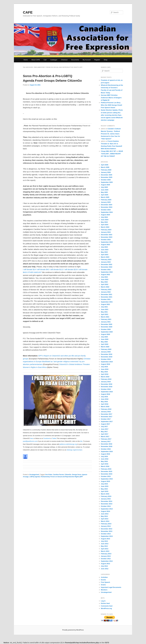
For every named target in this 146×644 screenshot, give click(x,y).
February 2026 (106, 170)
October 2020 (106, 329)
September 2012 (107, 561)
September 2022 (107, 272)
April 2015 (105, 491)
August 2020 (105, 334)
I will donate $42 (43, 269)
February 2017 (106, 439)
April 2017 (105, 434)
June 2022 (105, 279)
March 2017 (105, 437)
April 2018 (105, 404)
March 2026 (105, 167)
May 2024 (104, 222)
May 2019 (104, 372)
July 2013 (104, 541)
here (32, 438)
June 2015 (105, 486)
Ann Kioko (49, 475)
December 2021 (106, 294)
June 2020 (105, 339)
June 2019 (105, 369)
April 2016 (105, 464)
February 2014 (106, 524)
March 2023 (105, 257)
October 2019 (106, 359)
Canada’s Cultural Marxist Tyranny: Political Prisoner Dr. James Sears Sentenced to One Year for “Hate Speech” (111, 134)
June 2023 (105, 250)
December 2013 (106, 529)
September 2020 (107, 332)
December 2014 (106, 501)
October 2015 (106, 476)
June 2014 (105, 514)
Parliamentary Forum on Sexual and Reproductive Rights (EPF (62, 477)
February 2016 (106, 469)
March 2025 (105, 197)
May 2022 (104, 282)
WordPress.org (106, 608)
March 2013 (105, 551)
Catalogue (54, 60)
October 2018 (106, 389)
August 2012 (105, 564)
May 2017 (104, 432)
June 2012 (105, 569)
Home (26, 60)
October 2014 (106, 506)
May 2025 (104, 192)
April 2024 (105, 225)
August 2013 (105, 539)
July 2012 (104, 566)
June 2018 (105, 399)
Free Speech (105, 582)
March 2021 (105, 317)
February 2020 (106, 349)
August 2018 (105, 394)
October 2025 (106, 180)
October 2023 (106, 240)
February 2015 (106, 496)
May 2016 (104, 461)
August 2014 (105, 511)
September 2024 (107, 212)
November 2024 (107, 207)
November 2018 (107, 387)
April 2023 (105, 255)
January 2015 (106, 499)
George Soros (77, 475)
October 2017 (106, 419)
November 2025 (107, 177)
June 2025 (105, 190)
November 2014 (107, 504)
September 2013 (107, 536)
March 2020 (105, 347)
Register (97, 60)
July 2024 (104, 217)
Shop (105, 60)
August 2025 (105, 185)
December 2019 (106, 354)
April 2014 (105, 519)
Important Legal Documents (111, 587)
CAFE (28, 12)
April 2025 (105, 195)
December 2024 (106, 205)
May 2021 (104, 312)
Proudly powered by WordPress (73, 630)
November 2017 (107, 417)
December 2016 (106, 444)
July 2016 (104, 456)
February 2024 (106, 230)
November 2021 (107, 297)
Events (103, 580)
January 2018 (106, 412)
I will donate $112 (56, 269)
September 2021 (107, 302)
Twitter (54, 438)
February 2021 (106, 319)
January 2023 (106, 262)
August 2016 (105, 454)
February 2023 (106, 260)
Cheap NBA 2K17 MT (108, 151)
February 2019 (106, 379)
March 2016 (105, 466)
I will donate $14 (29, 269)
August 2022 (105, 275)
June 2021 (105, 309)
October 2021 (106, 299)
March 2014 (105, 521)
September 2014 (107, 509)
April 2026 (105, 165)
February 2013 (106, 554)
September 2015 (107, 479)
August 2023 (105, 245)
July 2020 (104, 337)
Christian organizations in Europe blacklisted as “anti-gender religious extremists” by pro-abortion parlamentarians (57, 362)
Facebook (47, 438)
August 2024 (105, 215)
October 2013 (106, 534)
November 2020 (107, 327)
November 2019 (107, 357)
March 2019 (105, 377)
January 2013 (106, 556)
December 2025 (106, 175)
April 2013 (105, 549)
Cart (45, 60)
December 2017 (106, 414)
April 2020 (105, 344)
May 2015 (104, 489)
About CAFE (36, 60)
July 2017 (104, 426)
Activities (104, 577)
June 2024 (105, 220)
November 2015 (107, 474)
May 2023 (104, 252)
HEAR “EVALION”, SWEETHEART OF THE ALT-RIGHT (112, 154)
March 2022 (105, 287)
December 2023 (106, 235)
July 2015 (104, 484)
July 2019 (104, 367)
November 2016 (107, 446)
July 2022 (104, 277)
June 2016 (105, 459)
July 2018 (104, 397)
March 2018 (105, 407)
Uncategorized (34, 475)
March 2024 (105, 227)
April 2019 (105, 374)
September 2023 (107, 242)
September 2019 (107, 362)
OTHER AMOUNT (35, 272)
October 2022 (106, 270)
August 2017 (105, 424)
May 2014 (104, 516)
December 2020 (106, 324)
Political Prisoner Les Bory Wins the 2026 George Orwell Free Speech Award (111, 105)
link (81, 441)
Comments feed (107, 606)
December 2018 (106, 384)
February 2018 (106, 409)
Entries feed (105, 603)
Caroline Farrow (58, 475)
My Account (87, 60)
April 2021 (105, 314)
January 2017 (106, 441)
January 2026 (106, 172)
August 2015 (105, 481)
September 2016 (107, 451)
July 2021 (104, 307)
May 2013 (104, 546)
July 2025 (104, 187)
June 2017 (105, 429)
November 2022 (107, 267)
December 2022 (106, 264)
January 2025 (106, 202)
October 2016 (106, 449)
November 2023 (107, 237)
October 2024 (106, 210)
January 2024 (106, 232)
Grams (103, 585)
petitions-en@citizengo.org (68, 444)
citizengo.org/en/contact (74, 450)
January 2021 (106, 322)
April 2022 (105, 284)
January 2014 (106, 526)
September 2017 (107, 422)
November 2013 (107, 531)
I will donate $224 (71, 269)
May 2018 (104, 402)
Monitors (104, 590)
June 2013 (105, 544)
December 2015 (106, 471)
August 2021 (105, 304)
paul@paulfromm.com (30, 441)
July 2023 (104, 247)
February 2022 (106, 289)
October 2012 (106, 559)
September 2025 (107, 182)
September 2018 (107, 392)
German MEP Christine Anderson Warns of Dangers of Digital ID (111, 98)
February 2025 (106, 200)
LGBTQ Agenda (35, 477)
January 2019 (106, 382)
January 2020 (106, 352)
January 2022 (106, 292)
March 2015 (105, 494)
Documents (75, 60)
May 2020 (104, 342)
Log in (103, 601)
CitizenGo (68, 475)
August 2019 (105, 364)
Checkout (64, 60)
